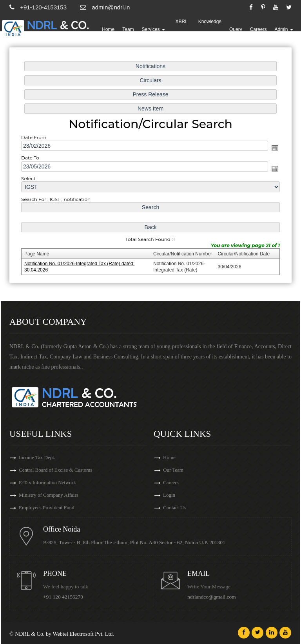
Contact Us (174, 507)
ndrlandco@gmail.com (212, 597)
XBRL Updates (182, 29)
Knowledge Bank (210, 29)
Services (153, 29)
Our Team (173, 470)
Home (108, 29)
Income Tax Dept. (37, 457)
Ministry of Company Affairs (49, 495)
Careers (258, 29)
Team (128, 29)
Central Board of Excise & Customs (55, 470)
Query (236, 29)
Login (169, 495)
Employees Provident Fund (47, 507)
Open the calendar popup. (273, 148)
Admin (284, 29)
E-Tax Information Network (47, 482)
